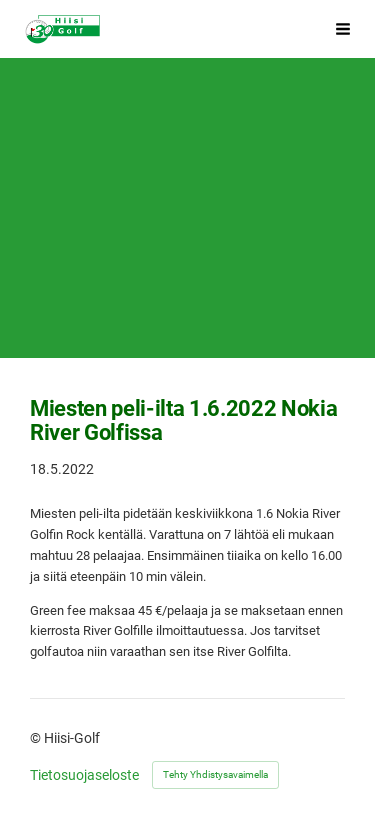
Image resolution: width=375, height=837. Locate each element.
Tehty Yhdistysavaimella (215, 774)
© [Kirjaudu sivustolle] (37, 738)
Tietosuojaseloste (84, 775)
